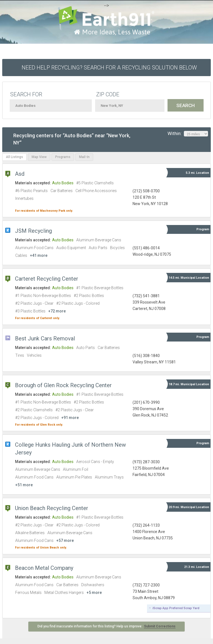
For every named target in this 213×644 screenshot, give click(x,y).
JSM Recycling (33, 231)
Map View (39, 157)
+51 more (24, 485)
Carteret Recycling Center (47, 279)
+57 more (65, 540)
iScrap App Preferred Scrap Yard (176, 608)
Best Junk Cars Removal (45, 338)
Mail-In (84, 157)
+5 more (94, 593)
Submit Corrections (160, 626)
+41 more (39, 255)
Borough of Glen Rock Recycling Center (63, 385)
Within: (188, 134)
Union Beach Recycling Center (52, 508)
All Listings (14, 157)
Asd (20, 174)
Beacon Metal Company (44, 568)
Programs (63, 157)
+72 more (57, 311)
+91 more (70, 418)
